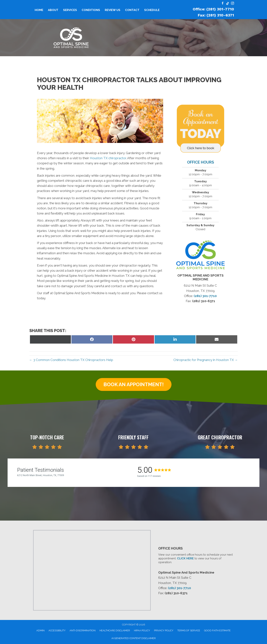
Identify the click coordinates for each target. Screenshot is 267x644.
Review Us (113, 10)
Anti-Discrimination (83, 630)
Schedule (152, 10)
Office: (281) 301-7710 (213, 9)
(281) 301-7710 (205, 296)
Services (70, 10)
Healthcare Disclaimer (115, 630)
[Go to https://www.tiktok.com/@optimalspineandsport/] (228, 4)
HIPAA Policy (142, 630)
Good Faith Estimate (217, 630)
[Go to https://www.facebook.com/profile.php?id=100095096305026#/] (223, 4)
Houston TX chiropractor (108, 158)
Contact (132, 10)
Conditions (91, 10)
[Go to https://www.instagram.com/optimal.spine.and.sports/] (233, 4)
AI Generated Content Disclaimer (134, 638)
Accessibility (57, 630)
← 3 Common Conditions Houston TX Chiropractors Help (71, 360)
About (53, 10)
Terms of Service (189, 630)
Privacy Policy (164, 630)
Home (39, 10)
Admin (40, 630)
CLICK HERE (185, 558)
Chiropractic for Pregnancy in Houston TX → (206, 360)
